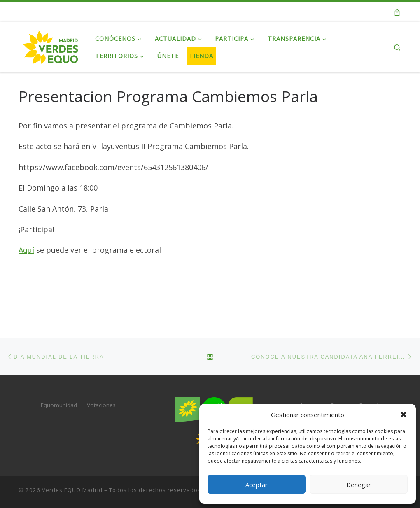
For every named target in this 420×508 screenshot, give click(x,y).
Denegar (359, 485)
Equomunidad (59, 405)
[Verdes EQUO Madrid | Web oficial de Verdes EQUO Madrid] (51, 45)
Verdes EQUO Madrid (72, 490)
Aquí (26, 250)
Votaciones (101, 405)
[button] (404, 415)
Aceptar (257, 485)
